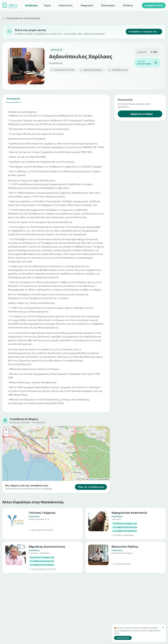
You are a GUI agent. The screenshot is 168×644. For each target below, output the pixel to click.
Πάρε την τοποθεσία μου (91, 487)
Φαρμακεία (87, 5)
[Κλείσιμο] (163, 627)
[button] (6, 430)
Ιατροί (47, 5)
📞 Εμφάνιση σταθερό (140, 114)
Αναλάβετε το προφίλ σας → (144, 32)
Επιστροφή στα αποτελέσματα (21, 18)
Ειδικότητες (66, 5)
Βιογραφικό (14, 100)
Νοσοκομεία (108, 5)
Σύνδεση (128, 5)
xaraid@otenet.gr (118, 70)
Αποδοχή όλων (123, 638)
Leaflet (90, 480)
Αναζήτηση (31, 5)
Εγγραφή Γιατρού (154, 5)
